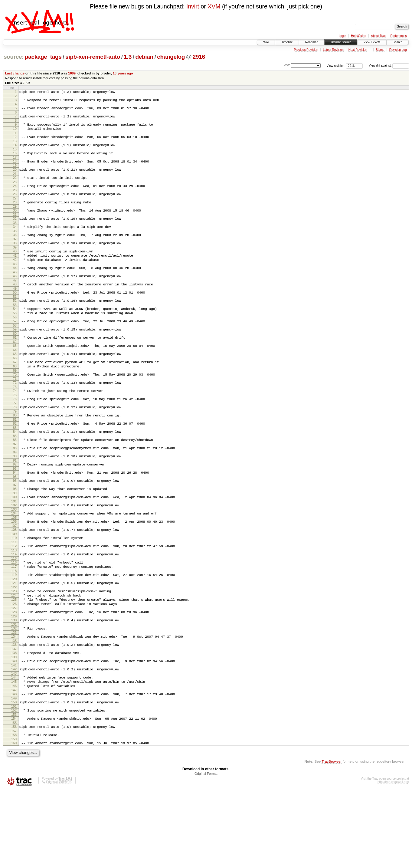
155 (14, 798)
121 (14, 640)
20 (15, 179)
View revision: (336, 66)
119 (14, 631)
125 (14, 659)
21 (15, 184)
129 (14, 679)
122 (14, 645)
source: (14, 57)
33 (15, 238)
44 (15, 289)
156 (14, 802)
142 (14, 737)
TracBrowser (332, 839)
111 (14, 595)
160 (14, 820)
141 (14, 733)
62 (15, 372)
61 (15, 367)
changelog (171, 57)
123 (14, 649)
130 (14, 683)
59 (15, 357)
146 (14, 757)
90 (15, 499)
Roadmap (312, 42)
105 (14, 567)
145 (14, 751)
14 (15, 151)
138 (14, 719)
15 (15, 156)
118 (14, 627)
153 (14, 789)
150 (14, 775)
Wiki (266, 42)
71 (15, 413)
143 (14, 742)
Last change (15, 73)
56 (15, 344)
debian (144, 57)
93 (15, 513)
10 (15, 133)
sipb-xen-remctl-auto (93, 57)
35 (15, 247)
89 (15, 495)
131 (14, 688)
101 (14, 549)
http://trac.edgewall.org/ (393, 860)
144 (14, 746)
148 (14, 766)
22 (15, 188)
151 (14, 780)
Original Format (206, 852)
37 (15, 256)
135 (14, 706)
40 (15, 269)
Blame (380, 50)
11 (15, 138)
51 (15, 321)
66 (15, 390)
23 (15, 193)
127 (14, 670)
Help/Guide (358, 36)
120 (14, 636)
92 (15, 508)
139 (14, 724)
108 (14, 580)
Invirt (193, 6)
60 (15, 363)
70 (15, 408)
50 (15, 316)
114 (14, 608)
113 (14, 604)
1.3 (128, 57)
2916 (199, 57)
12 (15, 142)
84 (15, 472)
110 (14, 590)
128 (14, 674)
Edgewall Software (59, 860)
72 (15, 417)
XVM (214, 6)
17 (15, 166)
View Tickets (372, 42)
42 (15, 280)
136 (14, 710)
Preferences (399, 36)
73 (15, 422)
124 (14, 654)
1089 (72, 73)
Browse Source (341, 42)
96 (15, 526)
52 (15, 325)
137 (14, 715)
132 (14, 692)
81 (15, 459)
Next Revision (358, 50)
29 (15, 220)
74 (15, 426)
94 (15, 517)
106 (14, 571)
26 (15, 206)
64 (15, 381)
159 (14, 816)
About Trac (378, 36)
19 (15, 175)
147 (14, 762)
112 (14, 599)
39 (15, 265)
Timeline (287, 42)
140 (14, 728)
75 (15, 431)
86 (15, 481)
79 (15, 449)
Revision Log (398, 50)
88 (15, 490)
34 (15, 242)
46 (15, 298)
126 (14, 665)
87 (15, 486)
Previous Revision (306, 50)
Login (342, 36)
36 (15, 251)
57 (15, 348)
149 (14, 771)
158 (14, 811)
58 (15, 353)
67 (15, 394)
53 (15, 330)
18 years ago (123, 73)
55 (15, 339)
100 (14, 544)
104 (14, 562)
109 (14, 586)
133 (14, 697)
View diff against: (389, 66)
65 (15, 385)
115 (14, 613)
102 (14, 553)
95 (15, 522)
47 (15, 303)
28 (15, 215)
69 (15, 404)
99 (15, 540)
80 (15, 453)
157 (14, 807)
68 (15, 399)
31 (15, 229)
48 (15, 307)
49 (15, 312)
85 (15, 477)
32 (15, 233)
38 (15, 260)
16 (15, 160)
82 (15, 462)
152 (14, 784)
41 (15, 275)
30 (15, 224)
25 (15, 202)
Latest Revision (333, 50)
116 (14, 617)
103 (14, 558)
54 (15, 334)
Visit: (287, 65)
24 (15, 197)
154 (14, 793)
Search (397, 42)
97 (15, 531)
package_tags (43, 57)
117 (14, 622)
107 (14, 577)
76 (15, 435)
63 (15, 376)
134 (14, 701)
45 (15, 294)
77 (15, 440)
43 (15, 285)
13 (15, 147)
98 (15, 535)
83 (15, 468)
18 (15, 169)
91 (15, 504)
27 (15, 211)
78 (15, 444)
